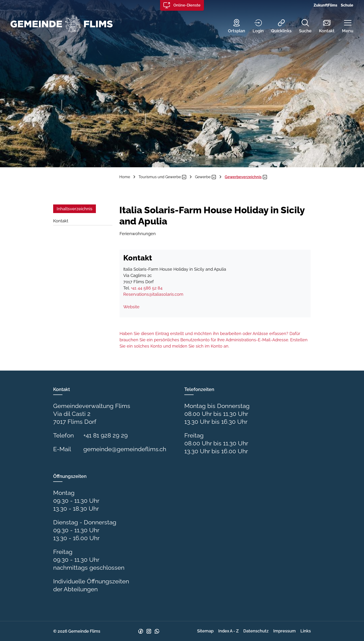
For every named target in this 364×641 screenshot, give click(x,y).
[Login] (255, 26)
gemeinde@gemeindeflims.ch (125, 449)
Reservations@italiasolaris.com (153, 294)
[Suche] (302, 26)
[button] (344, 26)
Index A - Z (228, 631)
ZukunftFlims (325, 5)
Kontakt (61, 221)
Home (125, 177)
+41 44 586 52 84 (147, 288)
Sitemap (205, 631)
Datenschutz (256, 631)
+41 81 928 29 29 (106, 435)
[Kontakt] (323, 26)
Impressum (284, 631)
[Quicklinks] (278, 26)
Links (306, 631)
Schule (347, 5)
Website (134, 307)
